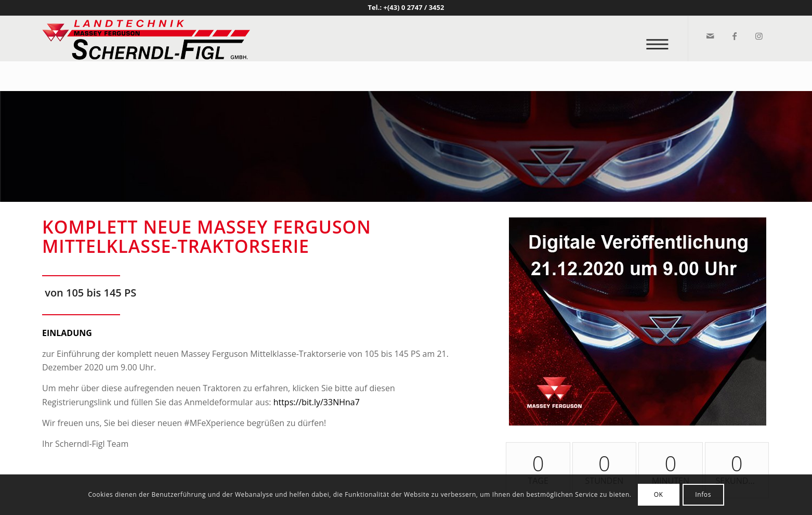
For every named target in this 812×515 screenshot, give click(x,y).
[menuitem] (660, 39)
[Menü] (660, 39)
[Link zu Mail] (709, 36)
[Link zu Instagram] (758, 36)
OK (659, 494)
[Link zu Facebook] (734, 36)
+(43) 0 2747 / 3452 (414, 7)
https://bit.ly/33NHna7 (317, 402)
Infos (703, 494)
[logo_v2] (146, 38)
